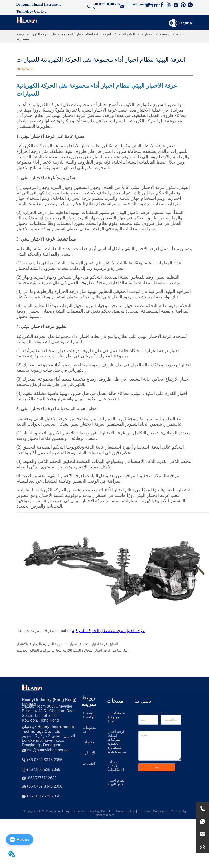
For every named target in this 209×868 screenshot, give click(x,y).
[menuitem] (121, 24)
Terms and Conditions (153, 811)
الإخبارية (147, 34)
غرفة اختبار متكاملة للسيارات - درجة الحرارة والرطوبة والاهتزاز (62, 644)
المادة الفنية (127, 34)
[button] (121, 24)
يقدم (157, 767)
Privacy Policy (125, 811)
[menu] (121, 24)
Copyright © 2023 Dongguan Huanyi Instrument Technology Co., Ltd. (68, 811)
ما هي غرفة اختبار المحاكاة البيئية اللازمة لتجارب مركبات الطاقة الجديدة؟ (68, 650)
